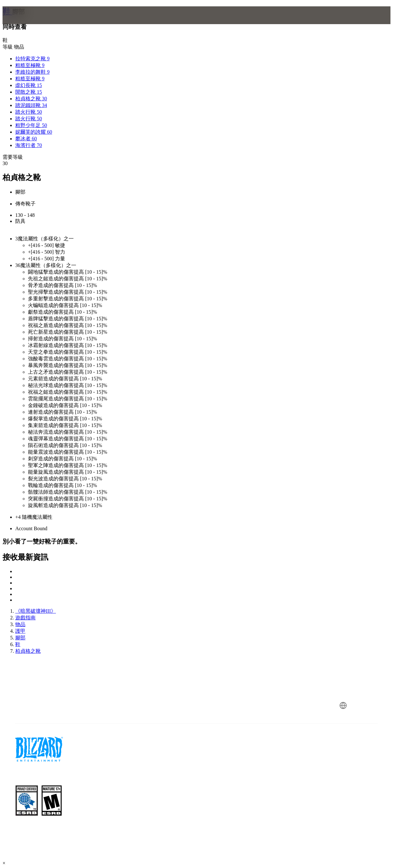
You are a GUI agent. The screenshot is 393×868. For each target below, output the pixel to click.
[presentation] (27, 23)
